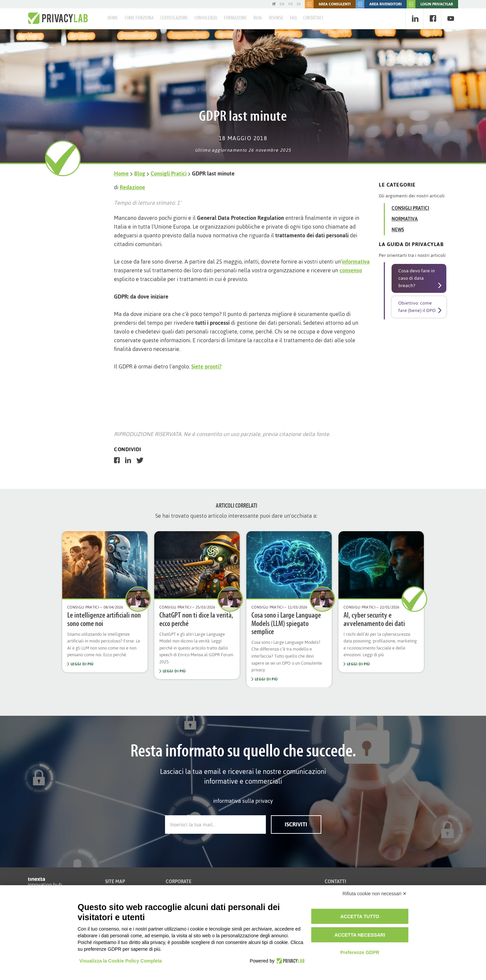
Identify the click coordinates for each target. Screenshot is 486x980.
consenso (351, 270)
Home (113, 18)
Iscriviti (296, 824)
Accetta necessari (360, 935)
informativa (356, 262)
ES (299, 4)
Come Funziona (139, 18)
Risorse (276, 18)
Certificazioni (174, 18)
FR (291, 4)
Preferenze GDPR (360, 952)
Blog (258, 18)
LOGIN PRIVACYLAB (430, 4)
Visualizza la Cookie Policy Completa (121, 961)
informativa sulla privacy (243, 801)
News (398, 230)
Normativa (405, 219)
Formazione (235, 18)
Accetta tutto (360, 916)
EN (282, 4)
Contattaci (313, 18)
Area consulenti (328, 4)
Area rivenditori (379, 4)
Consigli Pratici (169, 173)
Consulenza (206, 18)
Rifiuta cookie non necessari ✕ (375, 894)
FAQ (293, 18)
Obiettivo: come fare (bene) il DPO (417, 307)
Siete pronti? (206, 366)
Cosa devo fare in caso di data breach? (417, 278)
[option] (105, 602)
